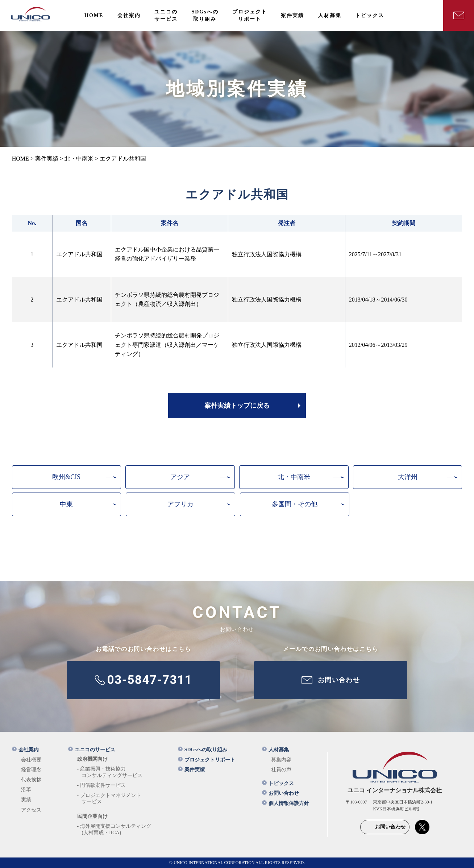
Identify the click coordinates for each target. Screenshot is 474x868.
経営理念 (31, 770)
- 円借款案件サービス (101, 785)
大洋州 (408, 477)
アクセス (31, 810)
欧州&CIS (66, 477)
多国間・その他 (295, 504)
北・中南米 (294, 477)
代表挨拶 (31, 780)
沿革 (26, 790)
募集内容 (281, 760)
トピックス (278, 783)
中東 (66, 504)
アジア (180, 477)
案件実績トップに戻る (237, 406)
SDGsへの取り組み (203, 750)
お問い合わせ (280, 793)
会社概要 (31, 760)
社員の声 (281, 770)
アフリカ (180, 504)
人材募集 (275, 750)
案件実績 (191, 770)
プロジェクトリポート (207, 760)
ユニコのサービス (92, 750)
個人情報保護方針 (286, 803)
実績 (26, 800)
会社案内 (25, 750)
